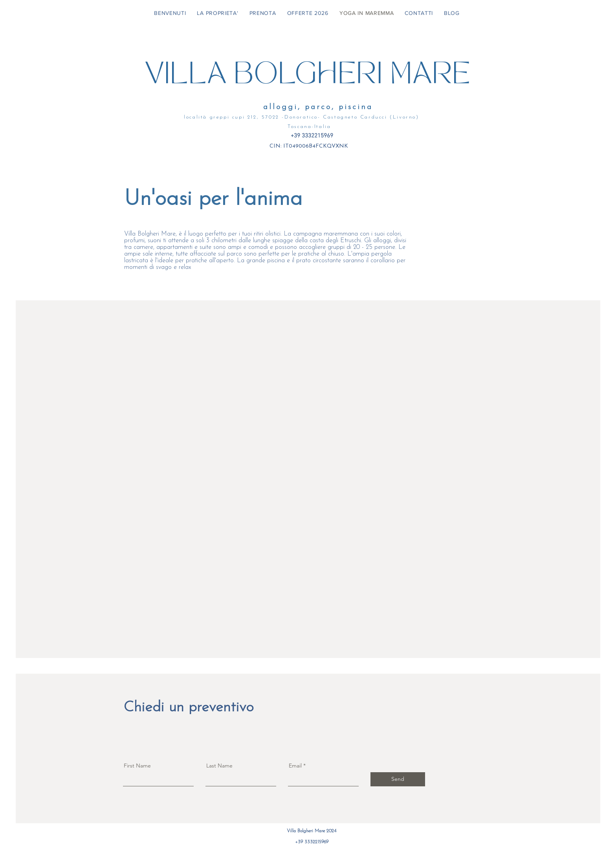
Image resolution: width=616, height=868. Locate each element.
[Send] (398, 779)
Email (295, 766)
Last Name (219, 766)
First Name (137, 766)
